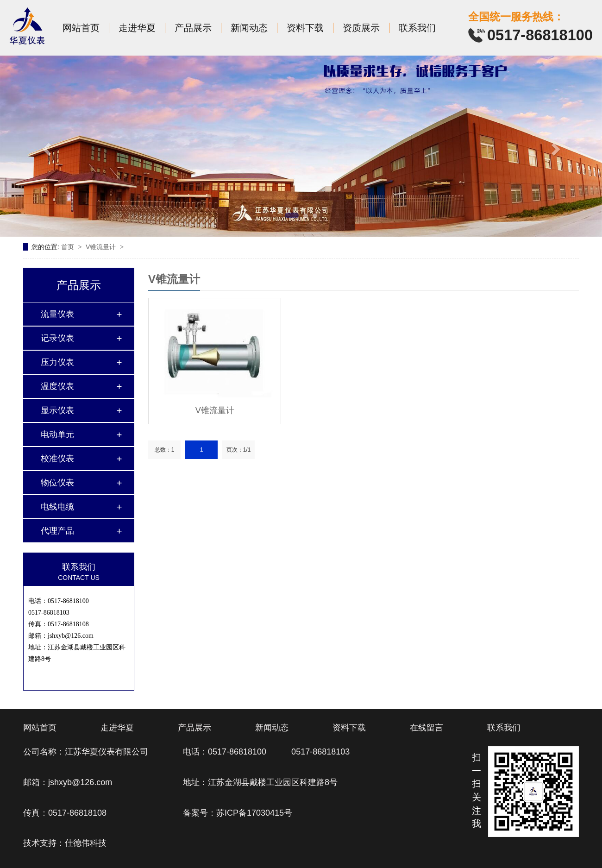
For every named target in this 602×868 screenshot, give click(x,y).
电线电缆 (57, 507)
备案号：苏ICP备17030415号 (238, 813)
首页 (69, 247)
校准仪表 (57, 459)
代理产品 (57, 531)
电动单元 (57, 434)
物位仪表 (57, 483)
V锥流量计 (102, 247)
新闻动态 (249, 28)
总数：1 (165, 450)
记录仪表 (57, 338)
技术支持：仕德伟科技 (65, 843)
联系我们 (417, 28)
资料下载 (305, 28)
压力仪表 (57, 362)
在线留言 (426, 728)
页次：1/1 (239, 450)
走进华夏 (137, 28)
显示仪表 (57, 410)
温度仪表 (57, 386)
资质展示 (361, 28)
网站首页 (81, 28)
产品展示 (193, 28)
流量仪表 (57, 314)
